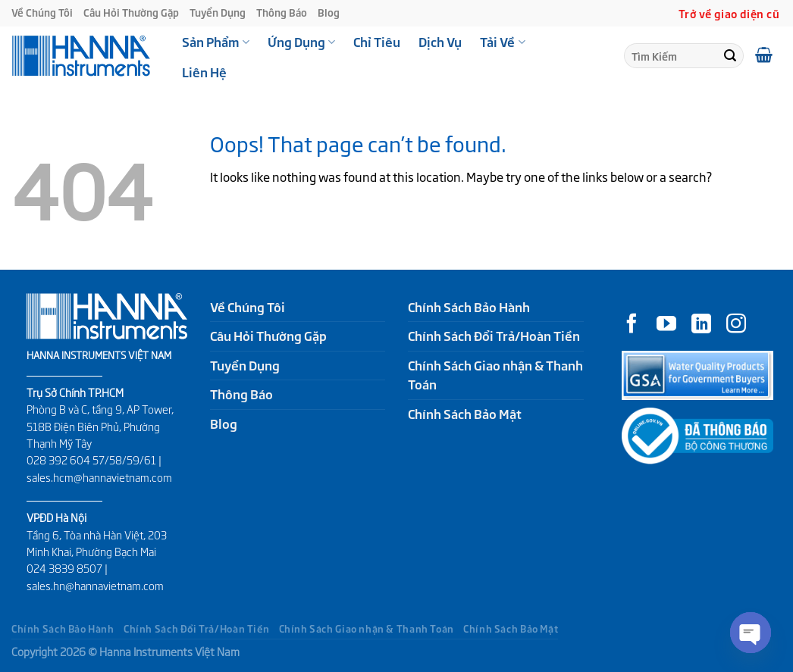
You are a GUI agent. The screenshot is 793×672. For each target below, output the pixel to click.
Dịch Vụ (440, 42)
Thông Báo (282, 13)
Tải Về (502, 42)
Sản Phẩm (216, 42)
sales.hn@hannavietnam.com (95, 586)
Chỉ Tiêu (377, 42)
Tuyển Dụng (218, 13)
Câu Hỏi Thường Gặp (131, 13)
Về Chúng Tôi (42, 13)
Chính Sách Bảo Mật (465, 414)
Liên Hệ (204, 72)
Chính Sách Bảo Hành (469, 307)
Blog (329, 13)
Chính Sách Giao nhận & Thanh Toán (495, 375)
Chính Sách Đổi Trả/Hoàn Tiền (494, 336)
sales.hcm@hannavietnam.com (99, 477)
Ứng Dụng (301, 42)
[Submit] (730, 56)
